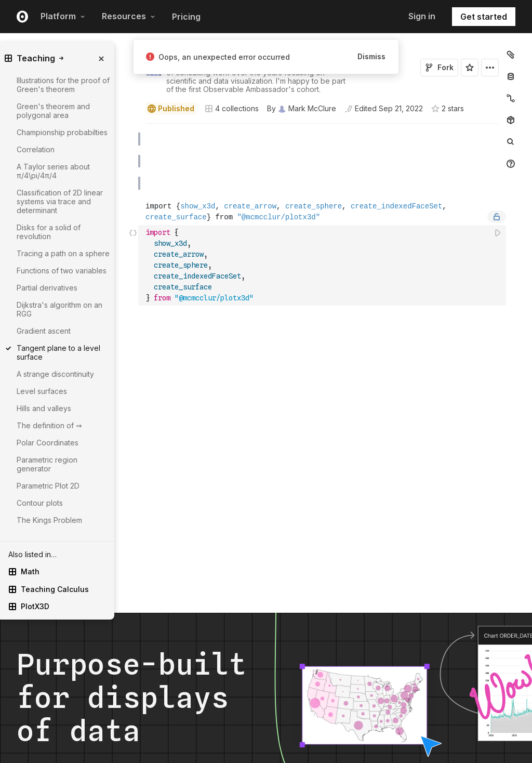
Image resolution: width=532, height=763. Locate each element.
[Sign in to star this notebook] (470, 68)
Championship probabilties (62, 132)
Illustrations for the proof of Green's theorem (63, 85)
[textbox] (323, 265)
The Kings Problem (49, 520)
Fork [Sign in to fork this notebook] (439, 67)
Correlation (36, 149)
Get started (484, 17)
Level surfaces (42, 391)
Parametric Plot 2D (48, 486)
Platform (63, 16)
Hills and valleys (44, 408)
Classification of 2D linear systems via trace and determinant (60, 201)
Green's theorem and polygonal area (53, 111)
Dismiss (371, 56)
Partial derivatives (47, 288)
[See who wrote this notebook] (302, 109)
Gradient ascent (44, 331)
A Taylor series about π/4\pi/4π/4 (53, 171)
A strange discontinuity (55, 374)
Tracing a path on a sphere (63, 253)
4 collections (232, 109)
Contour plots (40, 503)
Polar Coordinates (48, 443)
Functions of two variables (62, 271)
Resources (129, 16)
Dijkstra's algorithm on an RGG (59, 309)
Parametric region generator (47, 464)
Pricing (186, 17)
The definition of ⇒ (49, 425)
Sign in (422, 16)
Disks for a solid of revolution (49, 232)
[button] (133, 128)
